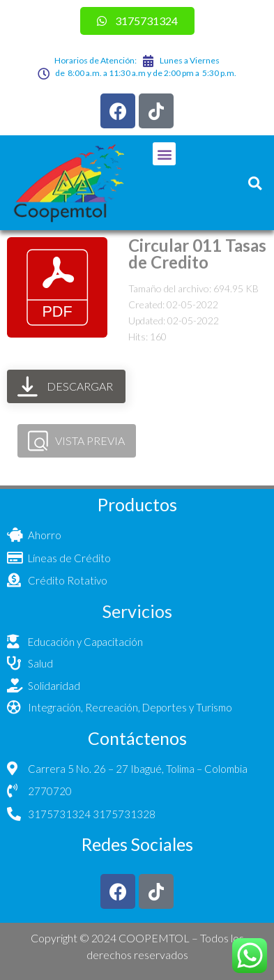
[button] (164, 154)
